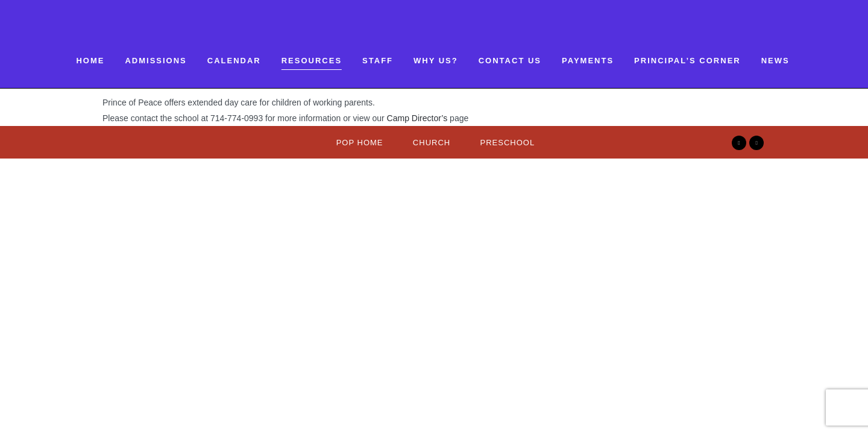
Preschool (508, 143)
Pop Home (360, 143)
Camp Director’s (417, 118)
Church (432, 143)
